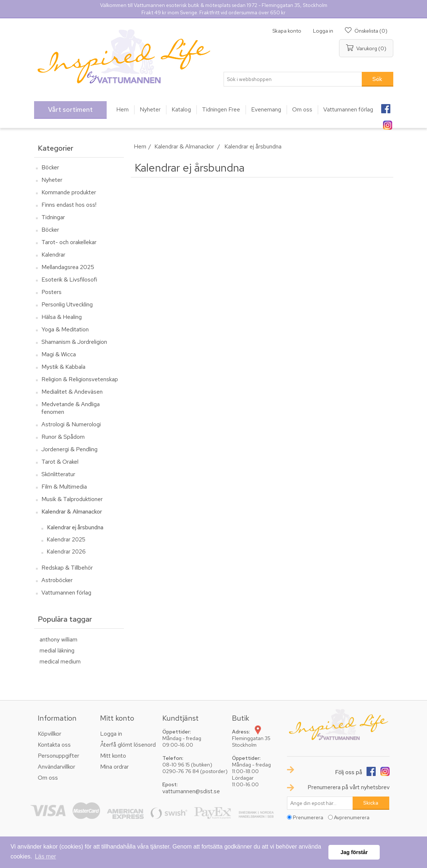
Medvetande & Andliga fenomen (71, 408)
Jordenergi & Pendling (69, 449)
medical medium (60, 661)
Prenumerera (308, 817)
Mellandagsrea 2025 (68, 267)
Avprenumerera (352, 817)
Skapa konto (287, 31)
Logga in (323, 31)
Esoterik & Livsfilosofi (69, 279)
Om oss (48, 778)
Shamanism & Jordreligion (74, 342)
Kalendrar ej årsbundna (75, 527)
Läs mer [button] (45, 856)
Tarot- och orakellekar (69, 242)
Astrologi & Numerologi (71, 424)
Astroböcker (57, 580)
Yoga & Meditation (65, 329)
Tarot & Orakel (60, 462)
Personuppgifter (58, 756)
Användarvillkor (56, 767)
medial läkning (57, 650)
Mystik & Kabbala (63, 367)
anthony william (58, 639)
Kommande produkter (69, 192)
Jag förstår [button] (354, 852)
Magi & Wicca (59, 354)
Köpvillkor (49, 734)
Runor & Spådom (63, 437)
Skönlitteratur (58, 474)
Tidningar (53, 217)
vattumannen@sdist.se (191, 791)
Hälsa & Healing (62, 317)
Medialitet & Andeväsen (72, 392)
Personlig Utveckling (67, 304)
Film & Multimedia (64, 487)
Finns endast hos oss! (69, 205)
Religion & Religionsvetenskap (80, 379)
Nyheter (52, 180)
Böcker (50, 167)
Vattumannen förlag (66, 593)
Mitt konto (113, 756)
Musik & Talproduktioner (72, 499)
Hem (140, 146)
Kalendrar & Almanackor (72, 512)
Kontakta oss (54, 745)
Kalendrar (53, 255)
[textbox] (293, 79)
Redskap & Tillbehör (67, 568)
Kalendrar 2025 (66, 540)
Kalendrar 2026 (66, 552)
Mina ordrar (114, 767)
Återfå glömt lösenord (128, 745)
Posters (51, 292)
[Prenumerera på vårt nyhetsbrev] (320, 803)
